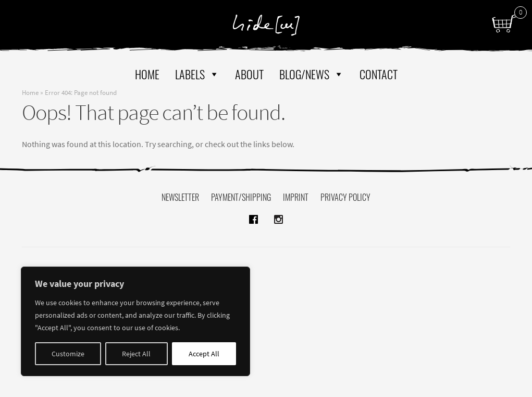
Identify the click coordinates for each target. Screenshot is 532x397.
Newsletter (180, 197)
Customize (68, 354)
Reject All (136, 354)
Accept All (204, 354)
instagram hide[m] (279, 213)
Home (147, 74)
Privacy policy (345, 197)
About (249, 74)
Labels (197, 74)
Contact (379, 74)
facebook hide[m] (254, 213)
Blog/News (312, 74)
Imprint (296, 197)
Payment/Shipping (241, 197)
